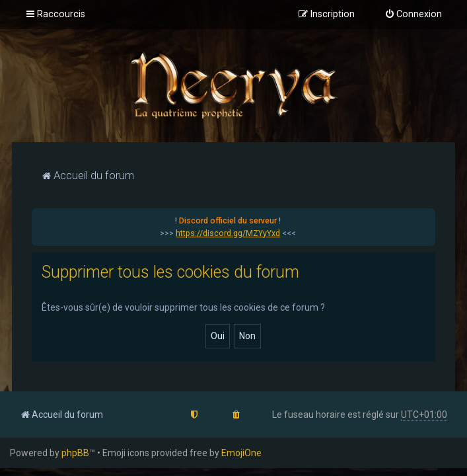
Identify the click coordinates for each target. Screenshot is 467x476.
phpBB (75, 453)
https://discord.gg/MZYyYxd (228, 233)
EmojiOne (241, 453)
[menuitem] (413, 15)
